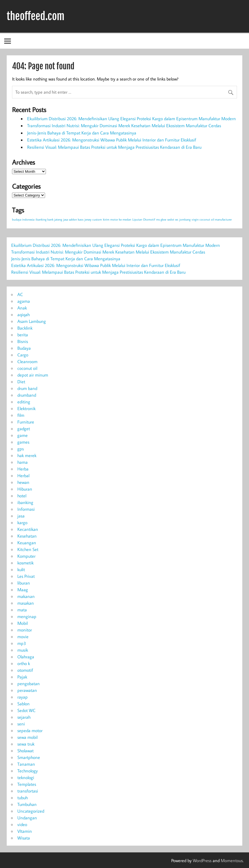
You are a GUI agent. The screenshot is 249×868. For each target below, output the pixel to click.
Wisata (24, 838)
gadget (24, 429)
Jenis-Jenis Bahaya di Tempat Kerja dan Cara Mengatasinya (82, 133)
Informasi (26, 509)
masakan (26, 603)
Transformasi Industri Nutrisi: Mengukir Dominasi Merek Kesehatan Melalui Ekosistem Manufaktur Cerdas (124, 126)
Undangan (27, 818)
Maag (23, 590)
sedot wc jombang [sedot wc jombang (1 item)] (179, 219)
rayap (23, 697)
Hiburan (25, 489)
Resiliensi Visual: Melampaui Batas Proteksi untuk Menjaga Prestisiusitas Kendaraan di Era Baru (114, 147)
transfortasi (28, 791)
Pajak (22, 677)
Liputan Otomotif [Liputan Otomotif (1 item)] (144, 219)
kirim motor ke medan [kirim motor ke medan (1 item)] (117, 219)
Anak (22, 308)
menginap (27, 616)
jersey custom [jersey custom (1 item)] (93, 219)
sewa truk (26, 744)
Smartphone (29, 757)
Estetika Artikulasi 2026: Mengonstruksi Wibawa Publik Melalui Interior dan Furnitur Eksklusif (112, 140)
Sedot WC (26, 710)
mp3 (22, 643)
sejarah (24, 717)
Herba (23, 469)
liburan (24, 583)
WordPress (202, 860)
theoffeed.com (36, 16)
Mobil (23, 623)
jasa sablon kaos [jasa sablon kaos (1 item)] (73, 219)
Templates (27, 784)
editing (24, 402)
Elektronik (26, 408)
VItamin (25, 831)
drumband (27, 395)
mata (22, 610)
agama (24, 301)
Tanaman (26, 764)
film (21, 415)
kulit (21, 569)
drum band (27, 388)
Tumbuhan (27, 804)
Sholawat (25, 751)
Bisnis (23, 341)
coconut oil (27, 368)
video (22, 824)
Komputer (26, 556)
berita (23, 335)
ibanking (25, 502)
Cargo (23, 355)
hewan (23, 482)
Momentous (232, 860)
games (23, 442)
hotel (22, 496)
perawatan (27, 690)
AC (20, 294)
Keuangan (27, 543)
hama (23, 462)
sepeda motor (30, 730)
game (23, 435)
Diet (21, 382)
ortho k (24, 663)
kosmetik (25, 563)
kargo (22, 522)
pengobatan (29, 683)
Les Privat (26, 576)
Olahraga (26, 657)
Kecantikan (28, 529)
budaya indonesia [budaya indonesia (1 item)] (23, 219)
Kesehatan (27, 536)
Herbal (23, 476)
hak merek (27, 455)
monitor (25, 630)
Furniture (26, 422)
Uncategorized (31, 811)
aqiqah (24, 314)
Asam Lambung (32, 321)
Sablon (24, 704)
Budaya (24, 348)
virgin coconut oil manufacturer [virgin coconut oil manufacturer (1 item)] (212, 219)
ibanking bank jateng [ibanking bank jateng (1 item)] (49, 219)
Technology (28, 771)
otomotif (25, 670)
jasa (21, 516)
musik (23, 650)
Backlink (25, 328)
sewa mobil (27, 737)
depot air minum (33, 375)
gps (21, 449)
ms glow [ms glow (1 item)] (161, 219)
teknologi (26, 777)
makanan (26, 596)
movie (23, 637)
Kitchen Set (28, 549)
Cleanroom (27, 361)
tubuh (23, 798)
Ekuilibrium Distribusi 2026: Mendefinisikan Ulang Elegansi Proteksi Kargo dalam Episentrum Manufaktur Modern (131, 119)
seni (21, 724)
